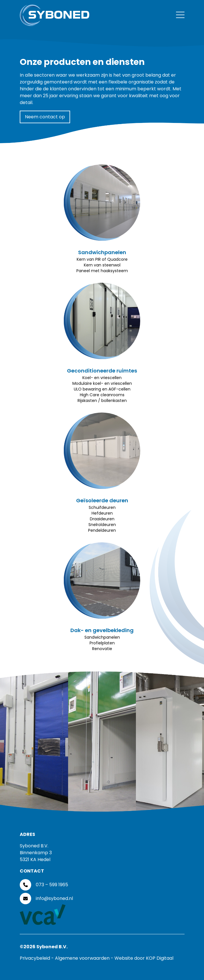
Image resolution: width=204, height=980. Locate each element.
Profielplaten (102, 643)
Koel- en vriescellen (102, 378)
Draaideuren (102, 519)
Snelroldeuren (102, 525)
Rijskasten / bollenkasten (102, 401)
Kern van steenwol (102, 265)
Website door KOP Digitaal (144, 958)
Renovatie (102, 649)
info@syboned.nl (54, 898)
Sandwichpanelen (102, 252)
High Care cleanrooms (102, 395)
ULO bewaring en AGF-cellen (102, 389)
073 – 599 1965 (52, 885)
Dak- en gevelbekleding (102, 630)
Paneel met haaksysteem (102, 271)
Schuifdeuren (102, 507)
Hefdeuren (102, 513)
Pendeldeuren (102, 530)
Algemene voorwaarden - (85, 958)
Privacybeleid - (37, 958)
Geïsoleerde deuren (102, 500)
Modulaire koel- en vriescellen (102, 383)
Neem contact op (45, 117)
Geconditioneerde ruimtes (102, 371)
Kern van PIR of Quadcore (102, 259)
